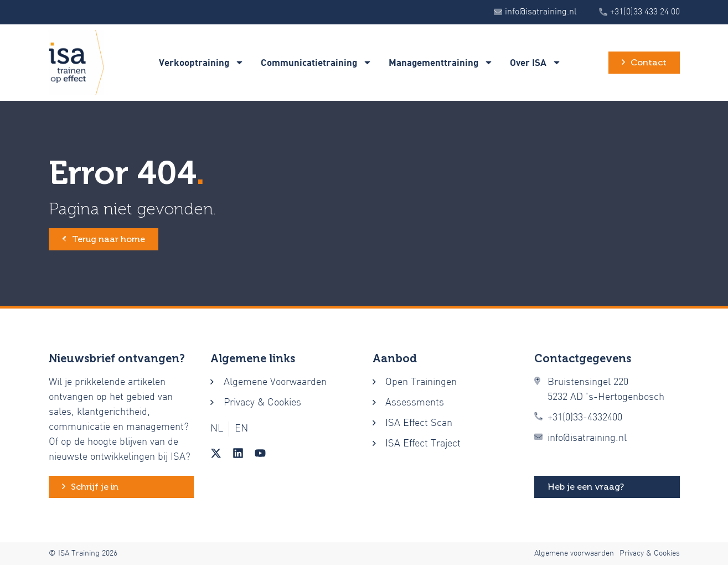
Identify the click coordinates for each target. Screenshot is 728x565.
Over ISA (536, 62)
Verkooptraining (202, 62)
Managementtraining (441, 62)
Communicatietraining (316, 62)
